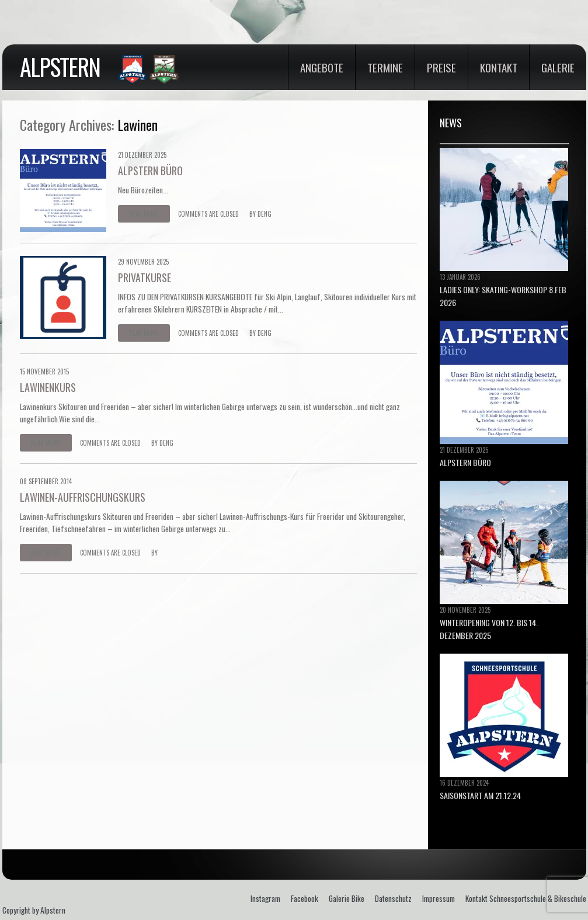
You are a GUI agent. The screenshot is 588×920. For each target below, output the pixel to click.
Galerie (558, 67)
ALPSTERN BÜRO (150, 171)
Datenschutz (393, 898)
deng (265, 214)
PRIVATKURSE (145, 277)
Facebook (305, 898)
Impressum (439, 898)
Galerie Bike (347, 898)
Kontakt (499, 67)
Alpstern (60, 67)
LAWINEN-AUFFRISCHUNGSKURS (83, 497)
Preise (441, 67)
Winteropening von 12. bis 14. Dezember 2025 (489, 629)
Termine (385, 67)
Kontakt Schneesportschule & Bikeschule (526, 898)
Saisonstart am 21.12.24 (480, 795)
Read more (144, 214)
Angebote (322, 67)
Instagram (265, 898)
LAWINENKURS (48, 387)
